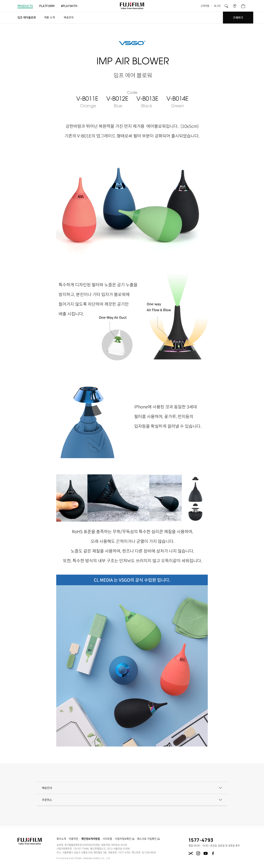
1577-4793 (201, 840)
